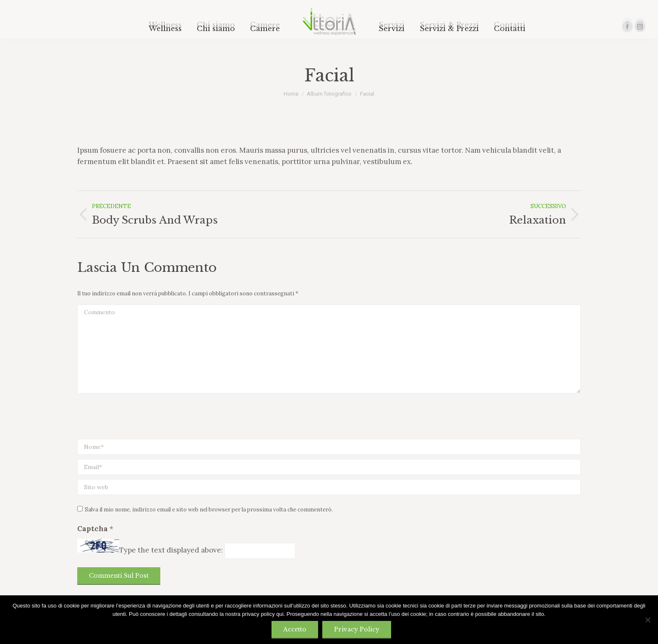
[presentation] (141, 418)
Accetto (295, 629)
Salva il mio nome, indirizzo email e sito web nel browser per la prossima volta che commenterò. (209, 510)
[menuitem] (165, 29)
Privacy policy (357, 629)
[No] (648, 620)
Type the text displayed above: (171, 550)
